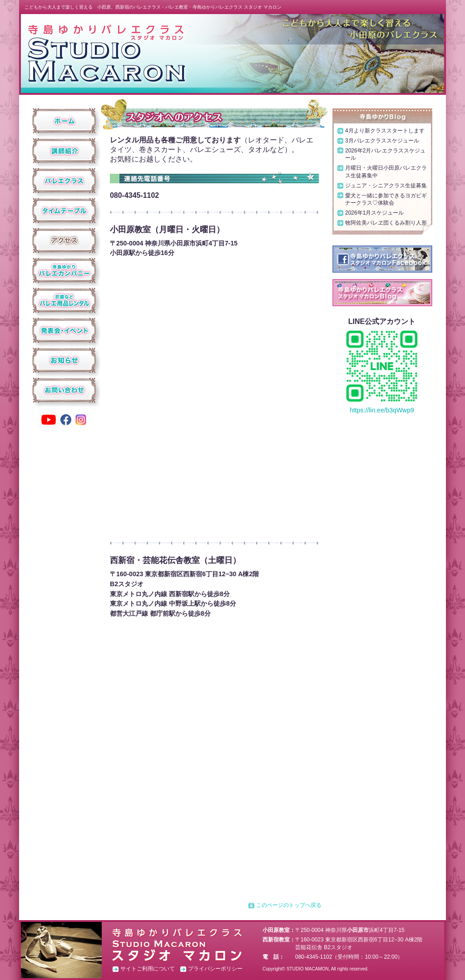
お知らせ (64, 360)
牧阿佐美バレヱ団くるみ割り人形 (386, 223)
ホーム (64, 121)
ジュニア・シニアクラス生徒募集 (386, 186)
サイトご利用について (148, 969)
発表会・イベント (64, 330)
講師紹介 (64, 151)
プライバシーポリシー (215, 969)
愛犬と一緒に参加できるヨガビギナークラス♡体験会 (386, 199)
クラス (64, 181)
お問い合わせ (64, 390)
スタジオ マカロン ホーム (106, 53)
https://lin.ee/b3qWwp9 (382, 410)
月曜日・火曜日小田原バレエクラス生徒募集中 (386, 172)
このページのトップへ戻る (289, 905)
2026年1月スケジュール (374, 213)
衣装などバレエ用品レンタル (64, 300)
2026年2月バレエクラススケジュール (385, 154)
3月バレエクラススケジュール (382, 141)
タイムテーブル (64, 211)
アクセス (64, 240)
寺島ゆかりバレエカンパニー (64, 270)
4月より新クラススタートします (385, 131)
